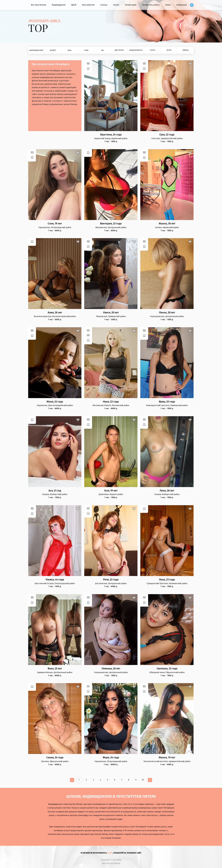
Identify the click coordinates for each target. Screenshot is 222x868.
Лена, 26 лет (167, 491)
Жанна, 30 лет (167, 224)
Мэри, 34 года (111, 758)
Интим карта (131, 5)
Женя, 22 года (55, 402)
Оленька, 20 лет (111, 669)
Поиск (168, 5)
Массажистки (88, 5)
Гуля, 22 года (167, 135)
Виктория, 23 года (111, 224)
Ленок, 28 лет (167, 313)
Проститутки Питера (111, 863)
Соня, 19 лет (55, 224)
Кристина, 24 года (111, 135)
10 (143, 780)
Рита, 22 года (111, 580)
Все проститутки (39, 5)
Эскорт (116, 5)
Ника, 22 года (111, 402)
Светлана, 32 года (167, 669)
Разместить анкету (151, 5)
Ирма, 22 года (167, 402)
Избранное (182, 5)
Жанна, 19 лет (167, 758)
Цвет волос (119, 50)
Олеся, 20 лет (111, 313)
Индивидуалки (59, 5)
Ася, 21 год (55, 491)
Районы (186, 50)
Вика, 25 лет (55, 669)
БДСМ (74, 5)
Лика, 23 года (167, 580)
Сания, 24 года (55, 758)
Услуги (152, 50)
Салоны (104, 5)
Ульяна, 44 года (55, 580)
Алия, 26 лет (55, 313)
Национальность (136, 50)
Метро (169, 50)
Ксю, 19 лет (111, 491)
